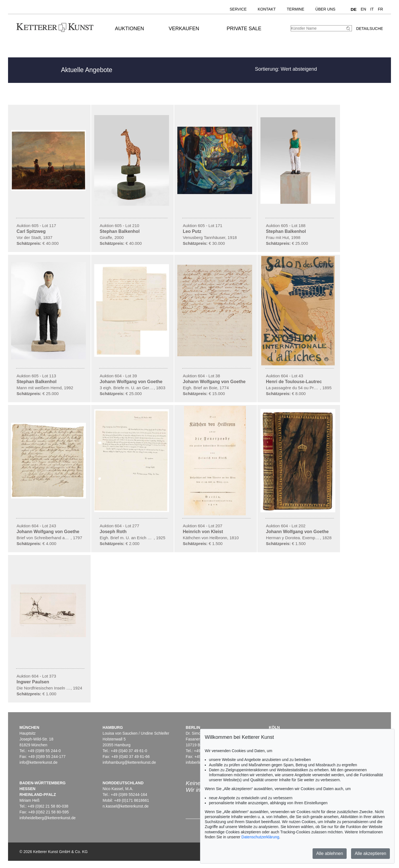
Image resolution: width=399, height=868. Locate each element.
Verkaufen (184, 29)
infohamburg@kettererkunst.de (129, 762)
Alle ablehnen (330, 853)
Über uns (325, 9)
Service (238, 9)
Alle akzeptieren (370, 853)
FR (381, 9)
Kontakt (267, 9)
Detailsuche (369, 29)
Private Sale (244, 29)
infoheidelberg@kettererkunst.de (48, 818)
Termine (296, 9)
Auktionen (130, 29)
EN (363, 9)
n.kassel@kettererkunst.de (126, 806)
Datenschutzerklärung (260, 837)
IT (372, 9)
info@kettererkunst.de (38, 762)
